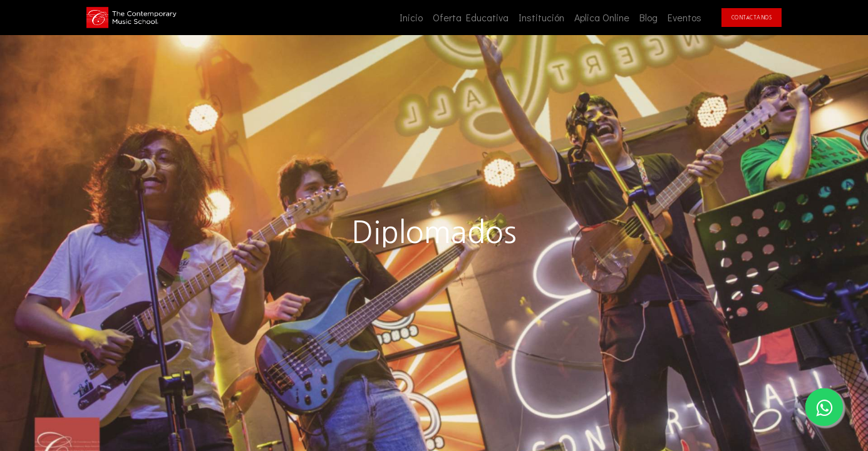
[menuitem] (411, 18)
